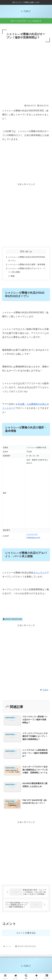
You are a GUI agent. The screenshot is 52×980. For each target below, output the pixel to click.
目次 (22, 251)
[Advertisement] (26, 70)
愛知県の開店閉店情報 (12, 619)
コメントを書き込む (26, 933)
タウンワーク (40, 573)
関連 (13, 276)
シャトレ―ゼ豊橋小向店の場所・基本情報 (27, 264)
